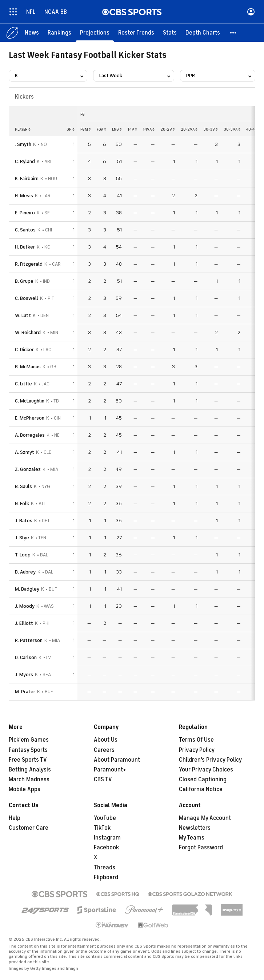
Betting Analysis (30, 770)
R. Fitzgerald (29, 264)
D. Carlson (26, 657)
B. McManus (28, 367)
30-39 (211, 129)
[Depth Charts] (203, 33)
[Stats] (170, 33)
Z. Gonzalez (28, 469)
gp (71, 129)
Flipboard (106, 877)
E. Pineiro (25, 213)
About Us (106, 740)
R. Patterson (29, 640)
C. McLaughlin (30, 401)
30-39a (232, 129)
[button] (233, 33)
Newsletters (195, 828)
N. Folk (22, 503)
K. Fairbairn (27, 178)
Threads (105, 868)
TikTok (102, 828)
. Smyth (23, 144)
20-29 (168, 129)
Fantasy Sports (28, 750)
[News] (32, 33)
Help (15, 818)
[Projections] (95, 33)
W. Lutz (23, 315)
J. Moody (25, 606)
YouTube (105, 818)
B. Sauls (23, 486)
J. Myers (24, 675)
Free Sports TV (28, 760)
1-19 (132, 129)
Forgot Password (201, 848)
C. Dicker (24, 350)
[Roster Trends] (136, 33)
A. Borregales (30, 435)
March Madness (29, 779)
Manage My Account (205, 818)
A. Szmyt (25, 452)
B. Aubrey (25, 572)
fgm (86, 129)
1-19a (149, 129)
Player (23, 129)
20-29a (189, 129)
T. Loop (23, 555)
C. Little (23, 384)
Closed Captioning (203, 779)
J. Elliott (24, 623)
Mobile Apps (25, 789)
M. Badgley (27, 589)
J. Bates (24, 521)
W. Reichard (28, 332)
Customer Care (29, 828)
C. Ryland (25, 161)
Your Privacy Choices (206, 770)
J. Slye (22, 538)
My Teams (192, 838)
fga (101, 129)
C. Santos (25, 230)
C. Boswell (27, 298)
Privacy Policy (197, 750)
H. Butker (25, 247)
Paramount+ (110, 770)
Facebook (106, 848)
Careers (104, 750)
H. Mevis (24, 196)
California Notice (201, 789)
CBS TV (103, 779)
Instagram (107, 838)
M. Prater (25, 692)
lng (117, 129)
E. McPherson (30, 418)
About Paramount (117, 760)
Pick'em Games (29, 740)
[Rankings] (59, 33)
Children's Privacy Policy (210, 760)
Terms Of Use (196, 740)
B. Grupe (24, 281)
